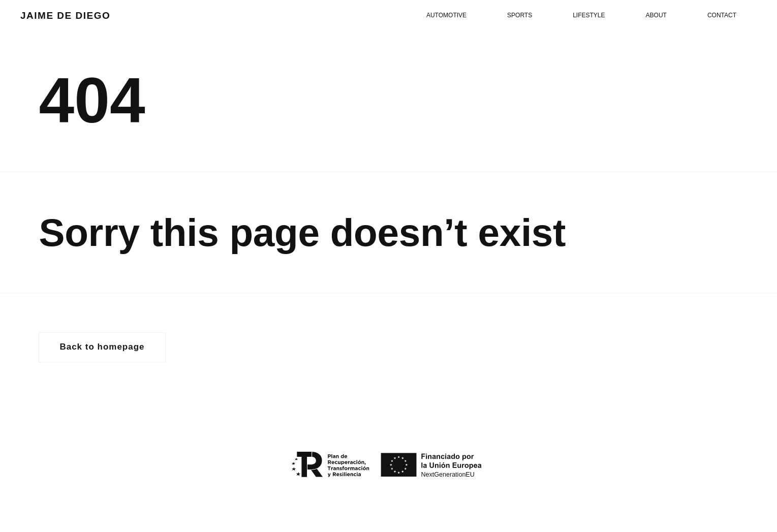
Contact (722, 15)
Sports (520, 15)
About (656, 15)
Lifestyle (589, 15)
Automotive (446, 15)
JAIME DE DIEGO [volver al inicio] (65, 15)
